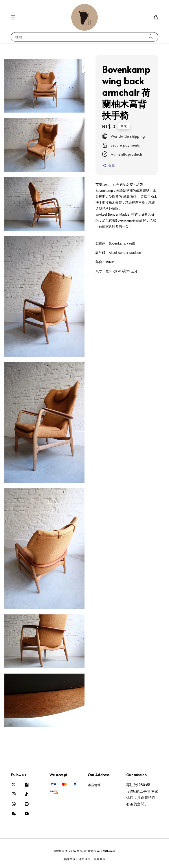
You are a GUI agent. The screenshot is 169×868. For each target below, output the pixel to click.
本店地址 (94, 785)
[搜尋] (151, 37)
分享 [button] (108, 166)
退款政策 (100, 859)
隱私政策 (85, 859)
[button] (13, 17)
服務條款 (69, 859)
